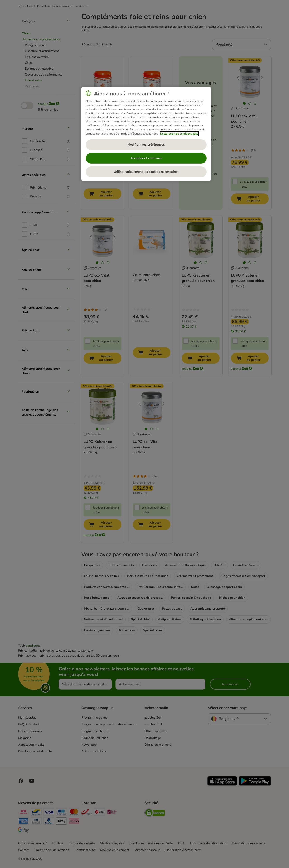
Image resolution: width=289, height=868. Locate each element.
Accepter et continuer (146, 158)
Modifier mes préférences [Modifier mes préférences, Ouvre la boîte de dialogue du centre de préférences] (146, 145)
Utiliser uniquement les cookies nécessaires (146, 172)
